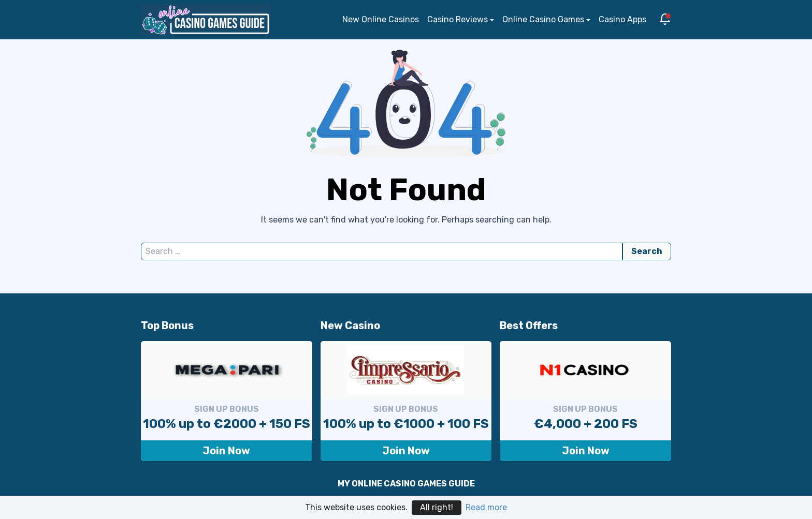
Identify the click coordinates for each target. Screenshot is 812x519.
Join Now (226, 451)
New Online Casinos (381, 19)
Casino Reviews (458, 19)
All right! (437, 507)
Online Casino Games (543, 19)
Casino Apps (622, 19)
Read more (486, 507)
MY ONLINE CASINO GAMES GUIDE (406, 484)
